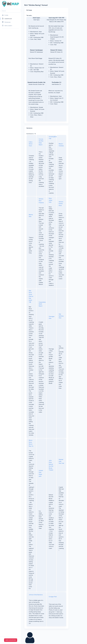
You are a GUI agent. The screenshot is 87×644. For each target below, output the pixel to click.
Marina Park (31, 216)
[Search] (11, 11)
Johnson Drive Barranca (36, 595)
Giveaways (6, 22)
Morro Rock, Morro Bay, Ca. (31, 443)
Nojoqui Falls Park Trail (61, 461)
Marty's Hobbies (61, 145)
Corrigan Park (53, 597)
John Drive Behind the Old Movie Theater (51, 465)
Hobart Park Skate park (41, 473)
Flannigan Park (52, 317)
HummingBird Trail (53, 138)
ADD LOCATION (11, 640)
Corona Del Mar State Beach (41, 142)
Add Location (7, 26)
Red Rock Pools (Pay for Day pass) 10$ (31, 296)
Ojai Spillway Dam (61, 316)
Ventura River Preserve (41, 201)
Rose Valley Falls (50, 200)
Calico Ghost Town (31, 144)
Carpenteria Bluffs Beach (42, 304)
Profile (5, 15)
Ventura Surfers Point (61, 204)
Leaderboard (7, 19)
